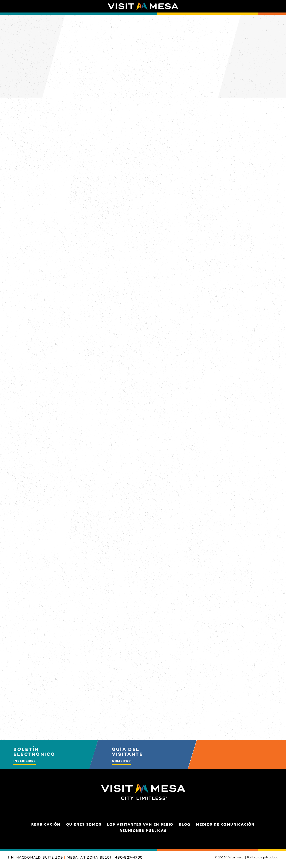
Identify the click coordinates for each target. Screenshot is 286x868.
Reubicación (46, 824)
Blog (185, 824)
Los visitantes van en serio (140, 824)
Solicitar (121, 761)
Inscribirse (25, 761)
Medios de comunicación (225, 824)
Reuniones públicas (143, 831)
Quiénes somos (84, 824)
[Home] (143, 6)
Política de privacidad (263, 858)
